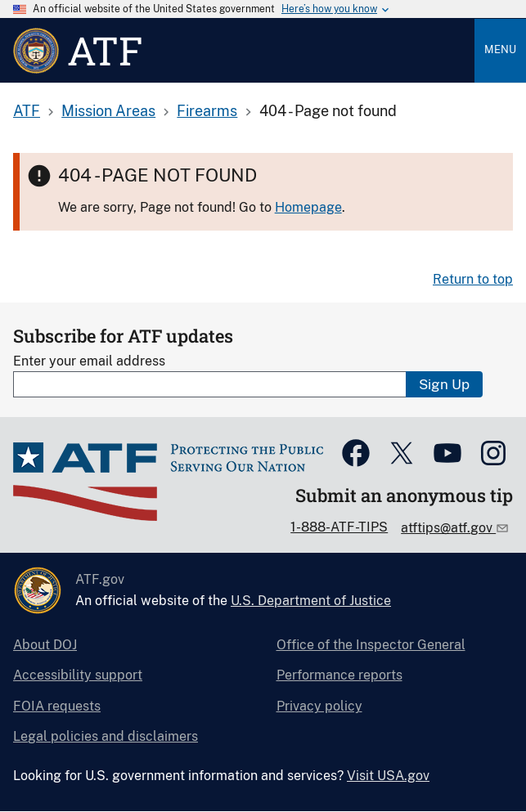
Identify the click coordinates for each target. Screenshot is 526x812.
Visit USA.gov (388, 776)
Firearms (207, 111)
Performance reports (339, 675)
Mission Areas (108, 111)
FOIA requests (57, 706)
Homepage (308, 207)
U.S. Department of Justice (311, 601)
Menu (500, 49)
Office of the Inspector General (371, 645)
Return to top (473, 279)
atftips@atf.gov (448, 528)
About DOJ (45, 645)
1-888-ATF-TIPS (339, 527)
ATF (27, 111)
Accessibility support (78, 675)
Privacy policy (319, 706)
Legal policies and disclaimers (106, 736)
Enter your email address (89, 361)
